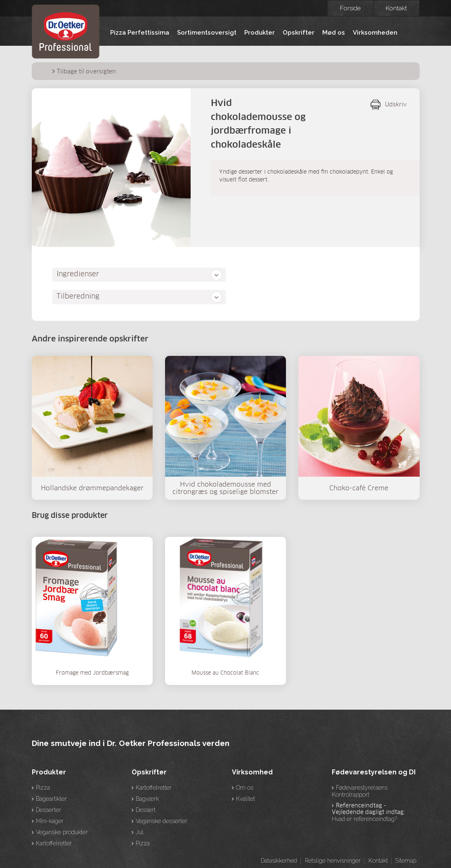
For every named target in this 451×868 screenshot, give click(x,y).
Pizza (43, 788)
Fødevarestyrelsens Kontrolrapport (360, 791)
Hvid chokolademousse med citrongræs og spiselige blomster (225, 488)
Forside (350, 8)
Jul (140, 832)
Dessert (146, 810)
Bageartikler (51, 799)
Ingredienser (78, 274)
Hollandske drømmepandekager (92, 488)
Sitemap (406, 861)
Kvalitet (246, 799)
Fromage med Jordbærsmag (92, 673)
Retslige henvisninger (333, 861)
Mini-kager (50, 821)
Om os (245, 788)
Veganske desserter (162, 821)
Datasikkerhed (279, 861)
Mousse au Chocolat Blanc (225, 673)
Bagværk (147, 799)
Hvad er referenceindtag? (364, 819)
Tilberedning (78, 297)
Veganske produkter (62, 832)
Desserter (48, 810)
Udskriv (396, 105)
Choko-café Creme (359, 488)
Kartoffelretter (54, 843)
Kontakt (396, 8)
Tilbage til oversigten (86, 72)
